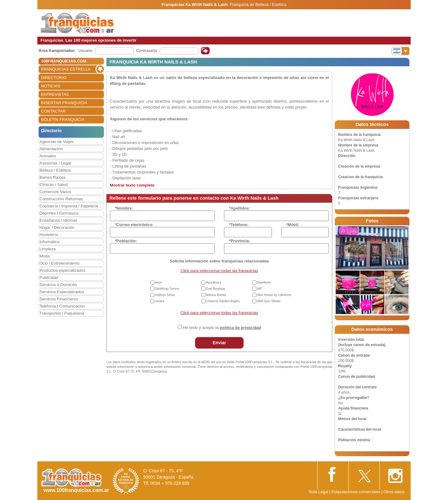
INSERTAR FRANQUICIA (64, 103)
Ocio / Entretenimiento (60, 263)
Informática (49, 242)
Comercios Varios (55, 192)
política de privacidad (240, 328)
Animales (48, 156)
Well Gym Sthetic (269, 301)
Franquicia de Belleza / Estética (258, 5)
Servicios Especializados (62, 292)
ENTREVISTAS (55, 94)
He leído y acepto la (222, 328)
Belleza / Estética (55, 170)
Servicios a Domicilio (58, 285)
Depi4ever (264, 282)
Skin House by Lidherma (274, 295)
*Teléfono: (239, 225)
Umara (160, 301)
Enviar (219, 343)
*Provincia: (240, 241)
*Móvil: (293, 225)
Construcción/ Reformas (61, 199)
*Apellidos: (240, 208)
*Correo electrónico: (134, 225)
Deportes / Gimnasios (59, 213)
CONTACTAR (53, 111)
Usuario (85, 51)
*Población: (126, 241)
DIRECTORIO (54, 78)
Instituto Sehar (165, 295)
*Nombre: (124, 208)
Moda (45, 256)
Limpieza (48, 249)
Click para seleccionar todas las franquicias (219, 271)
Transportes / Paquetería (62, 313)
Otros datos (394, 492)
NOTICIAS (51, 86)
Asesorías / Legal (55, 163)
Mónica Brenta (216, 295)
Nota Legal (318, 492)
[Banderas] (401, 51)
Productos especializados (62, 270)
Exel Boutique (216, 289)
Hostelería (49, 235)
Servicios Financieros (59, 299)
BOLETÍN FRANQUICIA (63, 120)
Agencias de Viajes (57, 142)
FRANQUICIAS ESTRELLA (66, 69)
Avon (159, 282)
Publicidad (49, 278)
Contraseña (147, 51)
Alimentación (51, 149)
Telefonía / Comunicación (62, 306)
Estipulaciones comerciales (356, 492)
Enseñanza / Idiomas (58, 220)
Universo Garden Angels (223, 301)
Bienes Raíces (53, 177)
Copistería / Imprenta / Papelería (69, 206)
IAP (259, 289)
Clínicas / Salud (54, 185)
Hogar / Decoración (57, 227)
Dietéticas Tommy (167, 289)
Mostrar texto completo (132, 185)
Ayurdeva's (214, 282)
